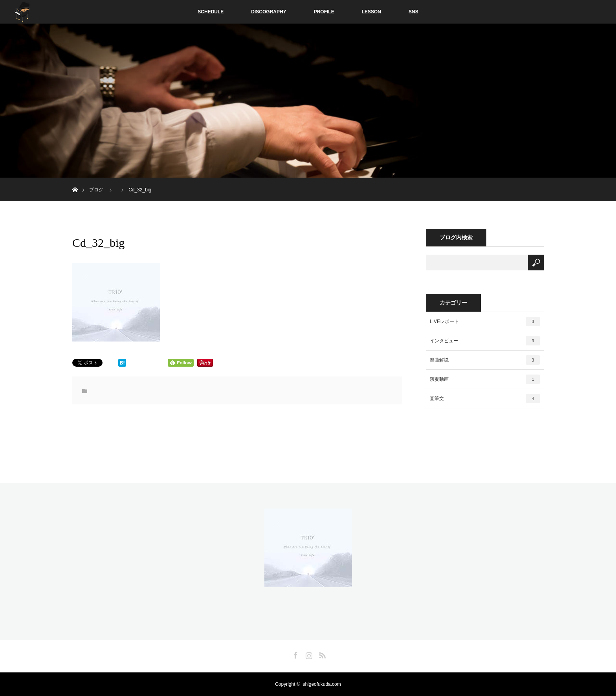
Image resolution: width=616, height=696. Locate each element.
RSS (321, 654)
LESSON (371, 12)
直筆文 (485, 399)
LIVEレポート (485, 321)
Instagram (308, 654)
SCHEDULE (211, 12)
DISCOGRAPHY (269, 12)
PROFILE (324, 12)
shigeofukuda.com (322, 684)
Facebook (295, 654)
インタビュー (485, 341)
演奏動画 (485, 379)
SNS (413, 12)
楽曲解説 (485, 360)
